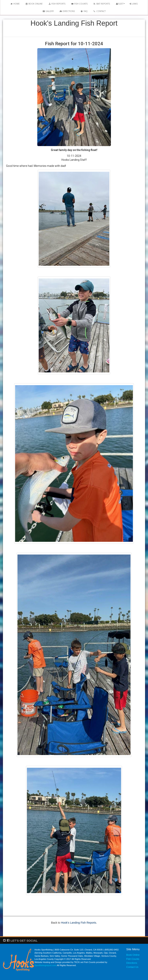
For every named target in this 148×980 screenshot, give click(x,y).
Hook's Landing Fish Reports (79, 923)
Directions (132, 963)
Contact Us (132, 967)
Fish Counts (133, 959)
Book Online (133, 955)
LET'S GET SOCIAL (24, 940)
